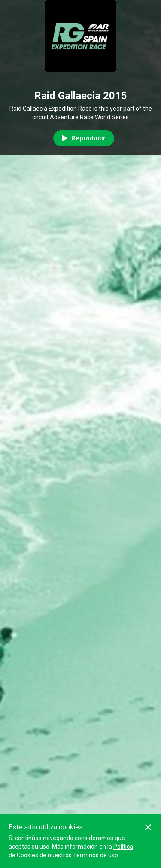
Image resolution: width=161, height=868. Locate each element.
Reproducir (84, 138)
